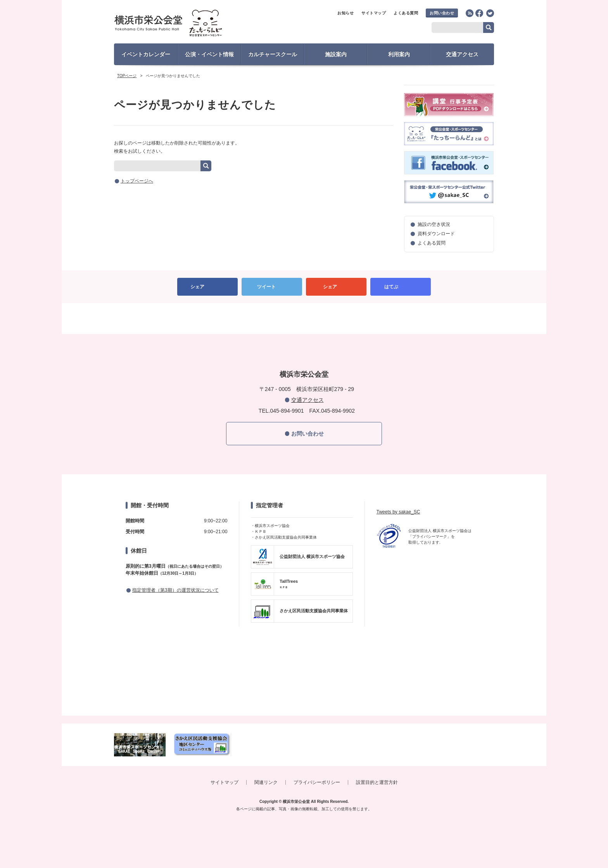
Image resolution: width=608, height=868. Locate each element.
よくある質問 (406, 13)
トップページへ (137, 181)
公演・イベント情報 (209, 54)
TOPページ (127, 76)
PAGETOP (304, 319)
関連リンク (266, 782)
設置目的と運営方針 (377, 782)
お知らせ (345, 13)
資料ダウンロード (436, 234)
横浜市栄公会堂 (182, 24)
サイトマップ (374, 13)
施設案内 (336, 54)
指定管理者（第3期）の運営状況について (175, 590)
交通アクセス (462, 54)
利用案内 (399, 54)
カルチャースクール (273, 54)
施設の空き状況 (434, 224)
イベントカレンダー (146, 54)
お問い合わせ (442, 13)
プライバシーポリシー (317, 782)
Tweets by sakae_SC (398, 512)
